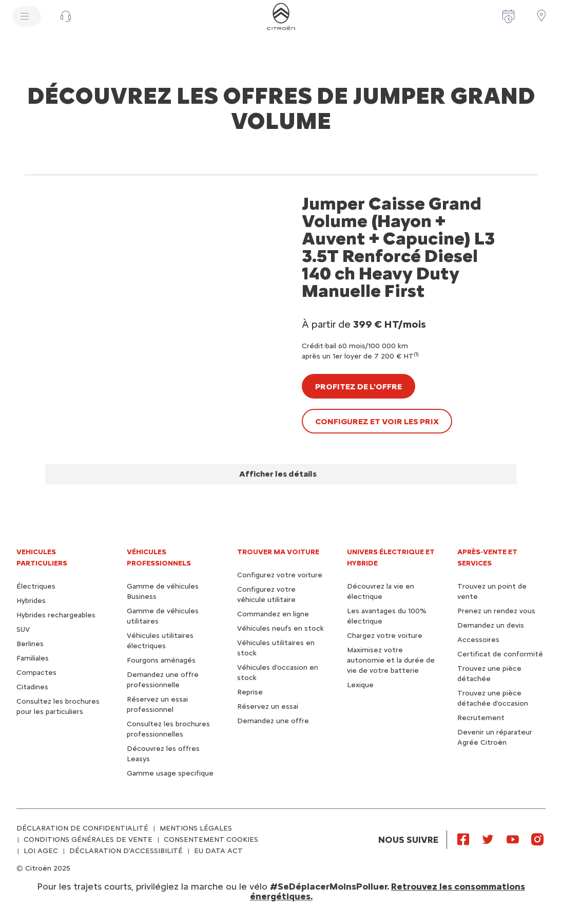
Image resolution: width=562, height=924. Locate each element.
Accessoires (478, 640)
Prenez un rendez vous (496, 611)
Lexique (360, 685)
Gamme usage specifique (170, 773)
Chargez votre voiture (385, 636)
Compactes (36, 673)
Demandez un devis (491, 625)
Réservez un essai (268, 706)
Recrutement (481, 718)
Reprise (250, 692)
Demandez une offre (273, 721)
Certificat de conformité (500, 654)
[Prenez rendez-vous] (509, 16)
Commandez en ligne (273, 614)
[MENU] (27, 16)
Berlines (30, 644)
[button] (66, 16)
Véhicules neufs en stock (280, 628)
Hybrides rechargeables (56, 615)
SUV (23, 629)
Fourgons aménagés (161, 660)
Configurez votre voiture (280, 575)
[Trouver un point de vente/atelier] (541, 15)
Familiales (33, 658)
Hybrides (31, 601)
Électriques (36, 586)
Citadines (32, 687)
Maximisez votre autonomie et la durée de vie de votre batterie (391, 660)
